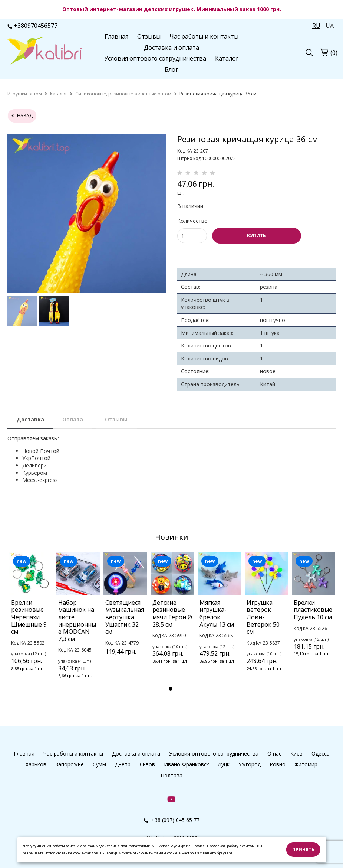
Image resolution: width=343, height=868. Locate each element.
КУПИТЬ (256, 236)
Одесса (321, 753)
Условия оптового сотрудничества (155, 58)
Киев (296, 753)
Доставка (30, 419)
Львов (147, 764)
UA (330, 26)
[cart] (324, 52)
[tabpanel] (31, 621)
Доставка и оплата (171, 48)
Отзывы (149, 36)
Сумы (99, 764)
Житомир (306, 764)
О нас (274, 753)
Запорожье (70, 764)
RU (316, 26)
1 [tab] (171, 689)
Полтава (171, 775)
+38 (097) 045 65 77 (171, 820)
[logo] (44, 52)
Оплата (73, 419)
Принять (303, 850)
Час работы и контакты (204, 36)
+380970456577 (32, 26)
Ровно (278, 764)
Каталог (227, 58)
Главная (116, 36)
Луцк (224, 764)
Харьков (36, 764)
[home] (25, 94)
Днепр (123, 764)
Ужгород (250, 764)
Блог (171, 69)
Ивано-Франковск (187, 764)
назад (22, 116)
